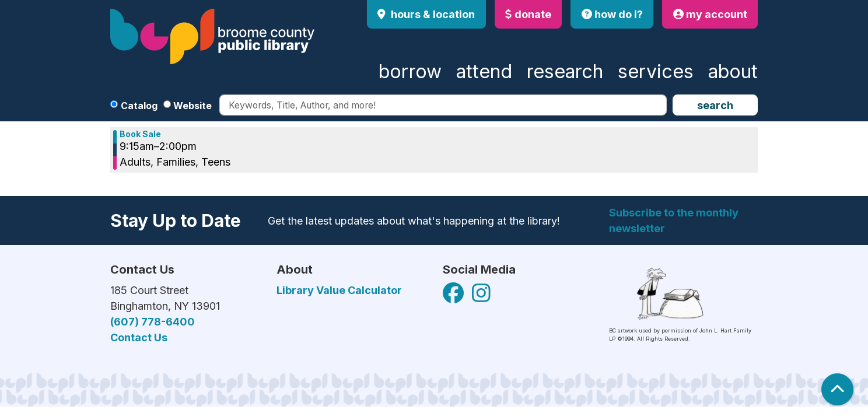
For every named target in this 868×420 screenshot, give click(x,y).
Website (192, 106)
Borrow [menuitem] (410, 71)
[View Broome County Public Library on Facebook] (454, 297)
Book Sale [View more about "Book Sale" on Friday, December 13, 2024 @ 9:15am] (140, 134)
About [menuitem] (733, 71)
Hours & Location (432, 14)
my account (710, 14)
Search (715, 105)
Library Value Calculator (339, 290)
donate (528, 14)
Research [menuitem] (565, 71)
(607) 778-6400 (153, 322)
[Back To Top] (837, 389)
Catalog (139, 106)
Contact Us (139, 337)
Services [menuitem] (656, 71)
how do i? (612, 14)
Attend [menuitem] (484, 71)
